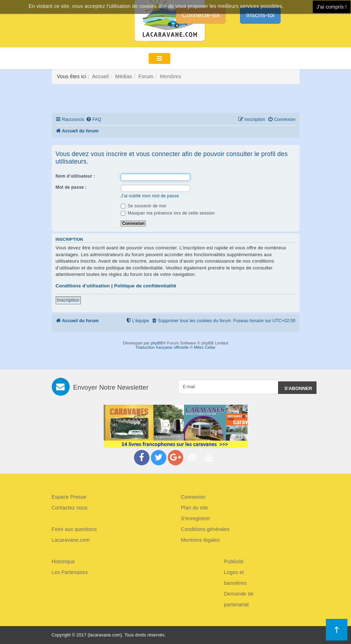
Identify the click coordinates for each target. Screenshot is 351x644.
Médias (124, 76)
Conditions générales (205, 529)
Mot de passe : (71, 187)
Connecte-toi (201, 15)
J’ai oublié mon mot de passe (150, 196)
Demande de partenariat (239, 599)
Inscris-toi (260, 15)
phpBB (157, 343)
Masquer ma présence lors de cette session (168, 213)
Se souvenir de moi (144, 206)
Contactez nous (70, 508)
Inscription (68, 300)
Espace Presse (69, 497)
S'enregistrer (196, 518)
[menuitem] (94, 120)
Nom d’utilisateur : (75, 176)
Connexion (193, 497)
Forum (146, 76)
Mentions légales (200, 540)
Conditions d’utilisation (83, 286)
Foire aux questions (74, 529)
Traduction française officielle (162, 347)
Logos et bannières (235, 578)
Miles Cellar (205, 347)
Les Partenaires (70, 572)
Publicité (234, 561)
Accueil (100, 76)
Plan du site (195, 508)
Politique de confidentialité (145, 286)
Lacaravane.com (71, 540)
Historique (63, 561)
